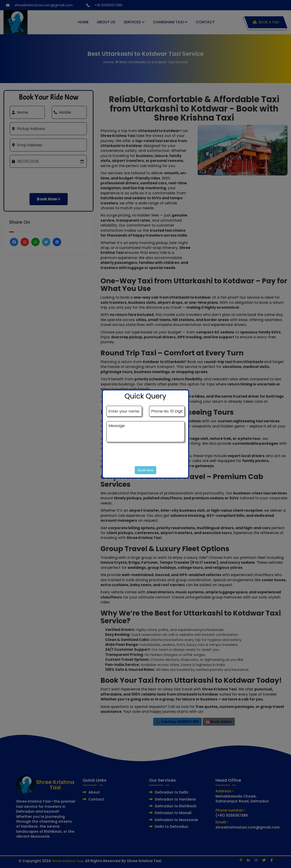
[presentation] (142, 457)
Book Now (145, 470)
